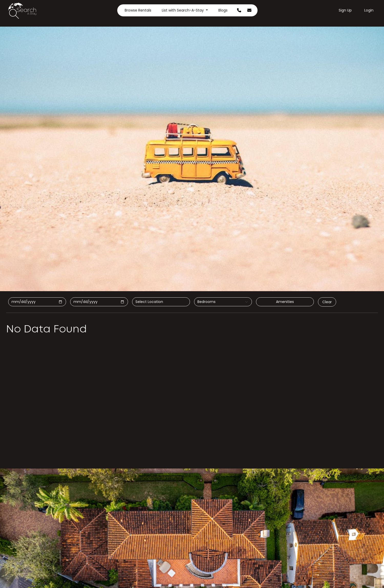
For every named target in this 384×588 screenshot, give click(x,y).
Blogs (223, 10)
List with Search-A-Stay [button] (183, 10)
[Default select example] (223, 302)
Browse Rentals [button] (138, 10)
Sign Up (345, 10)
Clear (327, 302)
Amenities (285, 302)
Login (369, 10)
